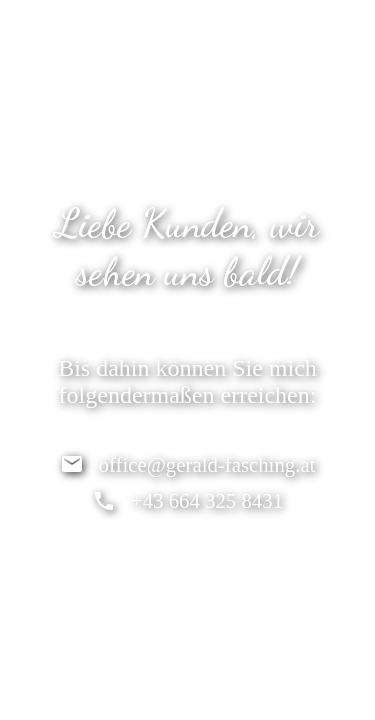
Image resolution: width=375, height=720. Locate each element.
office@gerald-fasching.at (207, 464)
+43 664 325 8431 (207, 500)
